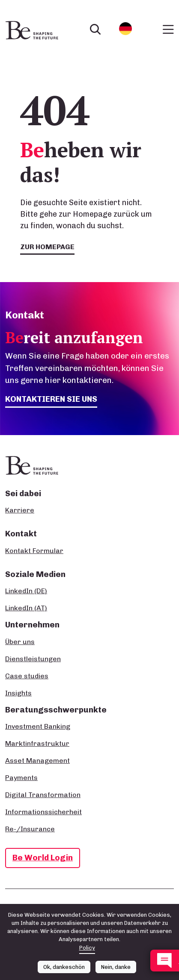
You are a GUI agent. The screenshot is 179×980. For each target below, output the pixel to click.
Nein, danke (116, 967)
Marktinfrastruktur (37, 743)
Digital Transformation (43, 795)
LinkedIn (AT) (26, 608)
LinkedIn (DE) (26, 591)
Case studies (27, 676)
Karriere (20, 510)
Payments (21, 778)
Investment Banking (38, 726)
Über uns (20, 642)
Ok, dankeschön (64, 967)
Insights (18, 693)
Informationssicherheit (43, 812)
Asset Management (37, 761)
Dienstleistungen (33, 659)
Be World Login (43, 858)
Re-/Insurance (30, 829)
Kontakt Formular (34, 551)
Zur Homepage (47, 247)
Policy (87, 948)
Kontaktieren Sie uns (51, 399)
